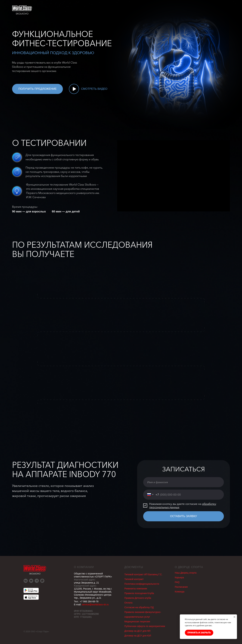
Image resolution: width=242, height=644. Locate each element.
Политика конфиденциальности (142, 584)
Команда (180, 592)
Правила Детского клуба (138, 598)
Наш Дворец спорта (186, 573)
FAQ (177, 582)
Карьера (179, 577)
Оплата (128, 603)
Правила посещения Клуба (139, 593)
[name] (184, 482)
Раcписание (181, 587)
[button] (74, 89)
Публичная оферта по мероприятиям (145, 626)
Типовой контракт (134, 579)
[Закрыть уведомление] (234, 617)
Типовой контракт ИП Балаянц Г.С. (143, 574)
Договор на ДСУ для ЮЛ (138, 636)
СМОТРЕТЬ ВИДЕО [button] (94, 89)
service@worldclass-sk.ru (95, 605)
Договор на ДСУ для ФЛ (137, 631)
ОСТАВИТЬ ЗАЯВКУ (184, 516)
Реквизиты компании (136, 589)
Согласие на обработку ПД (139, 607)
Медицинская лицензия (137, 621)
